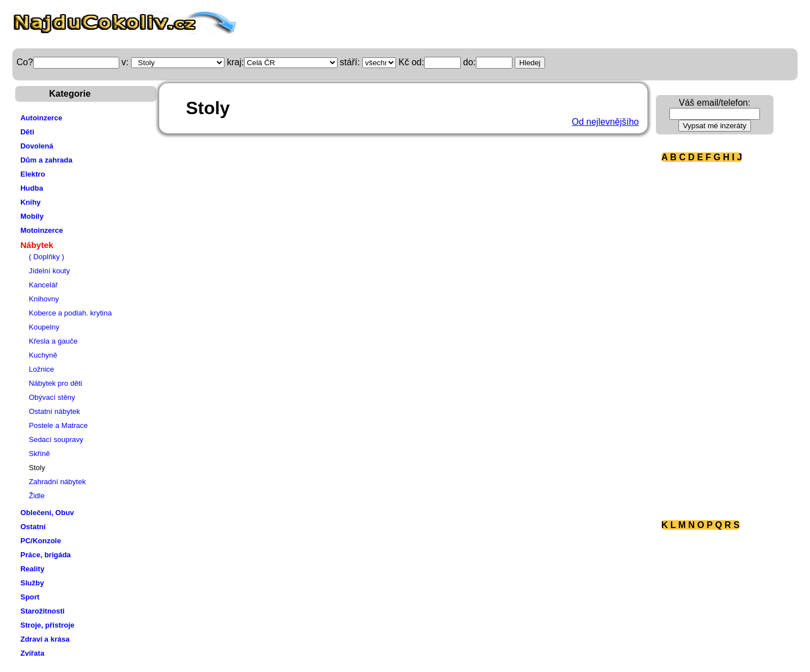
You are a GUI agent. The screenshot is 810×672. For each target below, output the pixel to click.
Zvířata (32, 653)
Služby (32, 583)
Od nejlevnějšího (606, 122)
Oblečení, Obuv (47, 513)
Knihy (30, 202)
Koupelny (44, 327)
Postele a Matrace (58, 425)
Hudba (31, 188)
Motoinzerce (42, 230)
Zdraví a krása (45, 639)
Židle (37, 496)
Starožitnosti (42, 611)
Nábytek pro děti (55, 383)
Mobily (32, 216)
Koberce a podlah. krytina (70, 313)
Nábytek (37, 245)
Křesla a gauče (53, 341)
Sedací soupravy (56, 439)
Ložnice (41, 369)
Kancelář (43, 285)
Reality (32, 569)
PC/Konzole (40, 541)
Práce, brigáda (46, 555)
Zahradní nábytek (57, 482)
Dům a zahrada (46, 160)
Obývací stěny (52, 397)
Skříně (39, 454)
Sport (30, 597)
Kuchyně (43, 355)
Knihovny (44, 299)
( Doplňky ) (46, 257)
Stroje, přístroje (47, 625)
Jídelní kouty (49, 271)
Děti (27, 132)
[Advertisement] (706, 340)
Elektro (33, 174)
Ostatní (33, 527)
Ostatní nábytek (54, 411)
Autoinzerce (41, 118)
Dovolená (37, 146)
